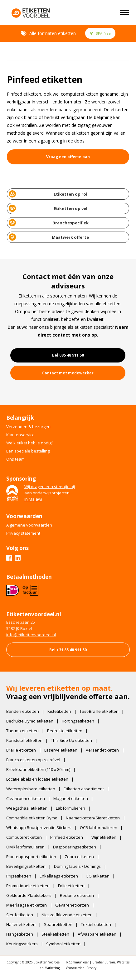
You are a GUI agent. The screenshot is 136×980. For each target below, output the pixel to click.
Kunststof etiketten (24, 740)
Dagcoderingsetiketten (75, 847)
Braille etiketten (21, 750)
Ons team (15, 459)
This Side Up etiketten (71, 740)
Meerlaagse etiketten (27, 905)
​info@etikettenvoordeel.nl (31, 635)
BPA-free (100, 33)
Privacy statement (23, 533)
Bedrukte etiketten (65, 731)
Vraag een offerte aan (68, 157)
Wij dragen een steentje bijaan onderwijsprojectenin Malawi (50, 493)
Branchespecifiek (49, 223)
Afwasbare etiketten (97, 934)
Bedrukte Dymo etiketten (30, 721)
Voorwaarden (75, 968)
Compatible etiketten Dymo (32, 818)
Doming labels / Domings (77, 866)
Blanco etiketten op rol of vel (33, 760)
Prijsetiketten (19, 876)
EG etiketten (98, 876)
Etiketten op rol (48, 194)
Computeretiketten (24, 837)
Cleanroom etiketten (26, 798)
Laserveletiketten (61, 750)
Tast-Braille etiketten (99, 711)
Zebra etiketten (79, 857)
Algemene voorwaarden (29, 525)
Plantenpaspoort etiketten (31, 857)
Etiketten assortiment (84, 789)
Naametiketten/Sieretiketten (93, 818)
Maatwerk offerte (49, 237)
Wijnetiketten (104, 837)
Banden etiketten (23, 711)
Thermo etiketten (22, 731)
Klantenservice (20, 435)
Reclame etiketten (77, 895)
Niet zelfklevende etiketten (67, 915)
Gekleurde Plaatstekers (29, 895)
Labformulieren (70, 808)
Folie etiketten (71, 886)
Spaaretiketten (58, 924)
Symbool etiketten (63, 944)
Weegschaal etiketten (27, 808)
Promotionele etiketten (28, 886)
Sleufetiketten (20, 915)
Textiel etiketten (96, 924)
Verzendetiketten (102, 750)
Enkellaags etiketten (59, 876)
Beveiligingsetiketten (26, 866)
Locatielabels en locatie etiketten (37, 779)
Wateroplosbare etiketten (31, 789)
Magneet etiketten (71, 798)
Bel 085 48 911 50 (68, 355)
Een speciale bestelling (28, 451)
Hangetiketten (20, 934)
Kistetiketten (59, 711)
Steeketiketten (55, 934)
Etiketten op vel (48, 208)
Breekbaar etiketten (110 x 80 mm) (38, 769)
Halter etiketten (21, 924)
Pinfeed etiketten (67, 837)
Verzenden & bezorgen (28, 427)
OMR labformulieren (25, 847)
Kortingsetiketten (78, 721)
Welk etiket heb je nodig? (30, 443)
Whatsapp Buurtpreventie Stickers (39, 827)
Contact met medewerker (68, 373)
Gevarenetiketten (72, 905)
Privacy (91, 968)
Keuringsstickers (22, 944)
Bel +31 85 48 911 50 (68, 650)
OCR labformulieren (99, 827)
